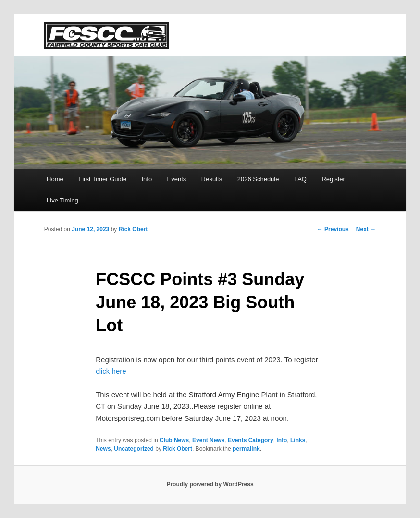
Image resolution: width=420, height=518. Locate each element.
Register (333, 179)
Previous (333, 229)
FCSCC (107, 35)
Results (212, 179)
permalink (246, 449)
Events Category (251, 440)
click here (111, 371)
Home (55, 179)
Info (147, 179)
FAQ (300, 179)
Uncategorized (134, 449)
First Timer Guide (102, 179)
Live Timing (62, 200)
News (103, 449)
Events (177, 179)
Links (298, 440)
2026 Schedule (258, 179)
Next (366, 229)
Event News (208, 440)
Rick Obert (133, 229)
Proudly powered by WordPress (210, 484)
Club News (174, 440)
